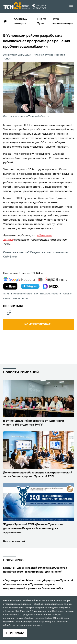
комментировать (39, 324)
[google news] (19, 280)
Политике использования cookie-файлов (27, 622)
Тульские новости (50, 294)
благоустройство (22, 294)
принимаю (15, 633)
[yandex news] (53, 279)
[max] (51, 286)
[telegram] (30, 286)
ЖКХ (36, 294)
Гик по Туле (42, 21)
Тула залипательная (63, 21)
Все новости (12, 542)
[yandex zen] (10, 286)
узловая (67, 294)
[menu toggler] (71, 7)
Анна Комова (21, 299)
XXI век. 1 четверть (20, 21)
